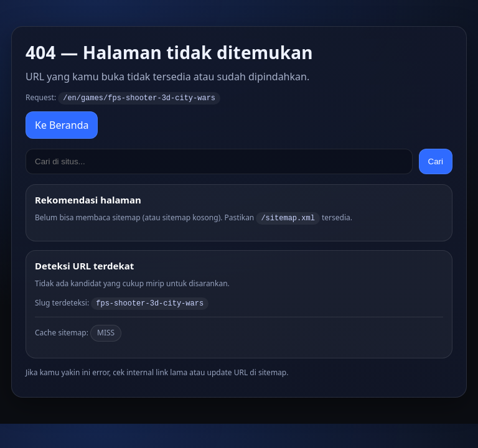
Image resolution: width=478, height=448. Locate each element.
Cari (436, 161)
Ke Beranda (62, 124)
